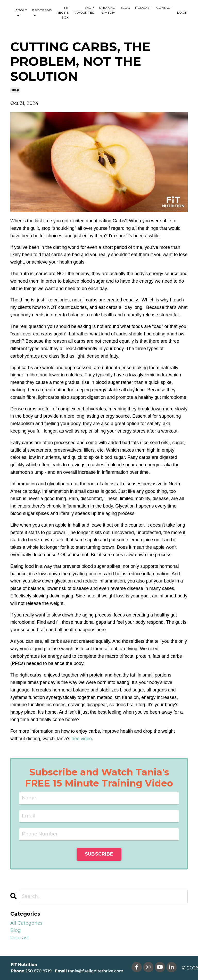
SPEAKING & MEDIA (107, 10)
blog (15, 90)
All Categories (26, 923)
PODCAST (143, 8)
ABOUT (21, 13)
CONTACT (164, 8)
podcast (20, 938)
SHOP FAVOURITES (84, 10)
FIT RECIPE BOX (63, 12)
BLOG (125, 8)
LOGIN (182, 12)
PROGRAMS (42, 13)
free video (82, 739)
